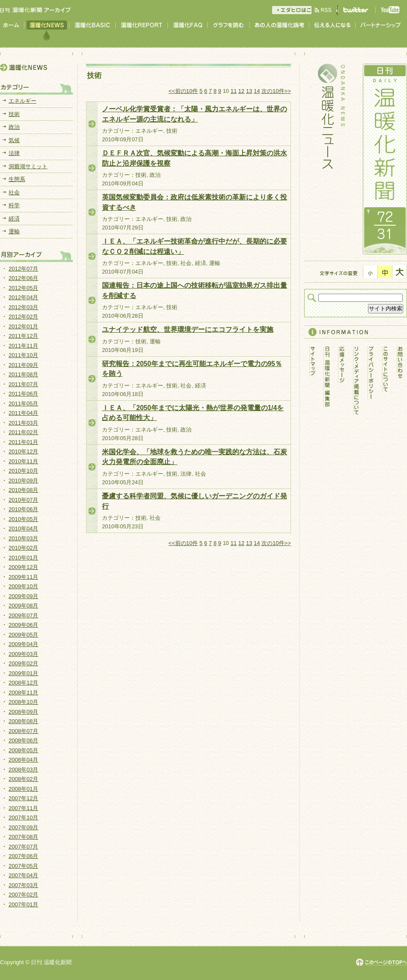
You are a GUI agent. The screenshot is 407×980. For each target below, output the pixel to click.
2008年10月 (23, 702)
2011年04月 (23, 413)
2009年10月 (23, 586)
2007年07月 (23, 847)
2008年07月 (23, 731)
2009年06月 (23, 625)
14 (257, 91)
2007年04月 (23, 875)
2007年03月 (23, 885)
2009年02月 (23, 663)
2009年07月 (23, 615)
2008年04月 (23, 760)
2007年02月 (23, 895)
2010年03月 (23, 538)
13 (249, 91)
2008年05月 (23, 750)
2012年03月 (23, 307)
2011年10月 (23, 355)
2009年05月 (23, 635)
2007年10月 (23, 818)
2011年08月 (23, 374)
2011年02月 (23, 432)
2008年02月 (23, 779)
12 (241, 91)
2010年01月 (23, 558)
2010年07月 (23, 500)
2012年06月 (23, 278)
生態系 (17, 179)
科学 (14, 205)
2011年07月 (23, 384)
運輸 (14, 231)
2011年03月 (23, 423)
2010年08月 (23, 490)
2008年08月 (23, 721)
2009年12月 (23, 567)
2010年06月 (23, 509)
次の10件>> (276, 91)
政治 (14, 127)
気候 (14, 140)
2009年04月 (23, 644)
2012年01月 (23, 326)
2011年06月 (23, 394)
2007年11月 (23, 808)
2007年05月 (23, 866)
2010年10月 (23, 471)
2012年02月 (23, 317)
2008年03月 (23, 770)
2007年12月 (23, 798)
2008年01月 (23, 789)
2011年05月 (23, 404)
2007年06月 (23, 856)
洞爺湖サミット (28, 166)
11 (233, 91)
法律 (14, 153)
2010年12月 (23, 451)
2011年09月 (23, 365)
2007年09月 (23, 827)
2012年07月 (23, 269)
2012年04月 (23, 297)
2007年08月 (23, 837)
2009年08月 (23, 606)
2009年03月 (23, 654)
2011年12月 (23, 336)
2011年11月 (23, 346)
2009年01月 (23, 673)
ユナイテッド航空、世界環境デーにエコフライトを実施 (188, 329)
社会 (14, 192)
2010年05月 (23, 519)
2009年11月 (23, 577)
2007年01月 (23, 904)
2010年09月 (23, 481)
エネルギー (22, 101)
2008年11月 (23, 693)
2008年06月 (23, 740)
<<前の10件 (183, 91)
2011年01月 (23, 442)
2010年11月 (23, 461)
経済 (14, 219)
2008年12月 (23, 683)
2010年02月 (23, 548)
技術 (14, 114)
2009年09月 (23, 596)
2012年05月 (23, 288)
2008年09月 (23, 712)
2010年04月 (23, 529)
